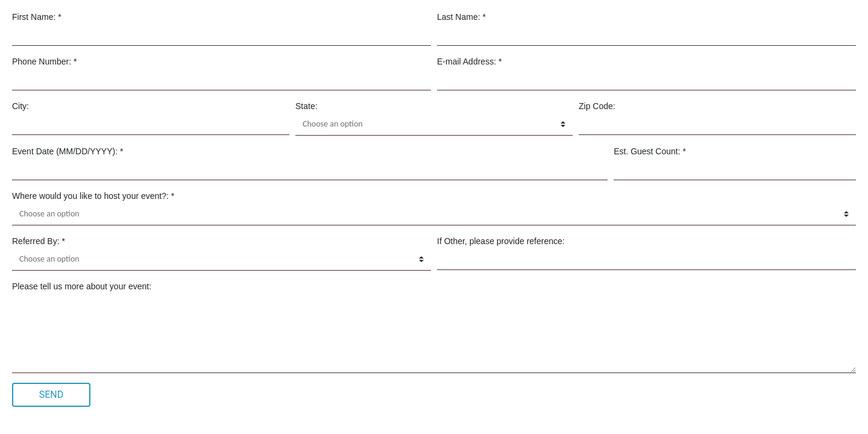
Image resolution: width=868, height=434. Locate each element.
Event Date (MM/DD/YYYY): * (68, 151)
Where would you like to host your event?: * (93, 196)
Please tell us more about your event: (82, 286)
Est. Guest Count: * (650, 151)
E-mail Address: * (469, 61)
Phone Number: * (44, 61)
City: (20, 106)
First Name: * (37, 17)
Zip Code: (597, 106)
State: (307, 106)
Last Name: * (461, 17)
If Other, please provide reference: (501, 241)
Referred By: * (39, 241)
